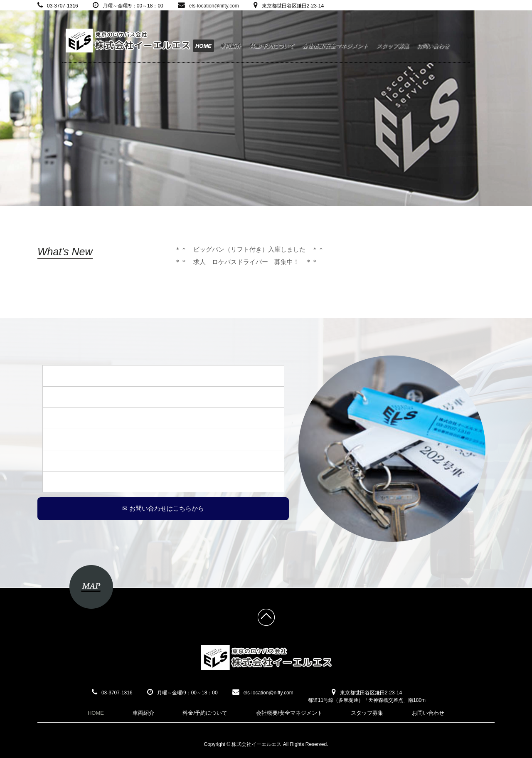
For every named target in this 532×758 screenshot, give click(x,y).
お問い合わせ (433, 46)
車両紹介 (230, 46)
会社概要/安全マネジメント (335, 46)
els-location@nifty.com (214, 6)
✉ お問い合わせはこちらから (163, 508)
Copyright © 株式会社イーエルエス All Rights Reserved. (266, 744)
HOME (203, 46)
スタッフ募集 (392, 46)
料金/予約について (271, 46)
